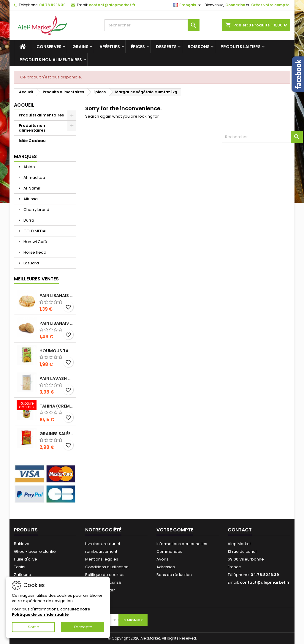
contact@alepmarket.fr (112, 5)
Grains (80, 47)
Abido (29, 167)
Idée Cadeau (32, 141)
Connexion (235, 5)
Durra (28, 220)
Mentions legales (102, 559)
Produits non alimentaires (51, 60)
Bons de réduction (174, 575)
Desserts (166, 47)
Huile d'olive (26, 559)
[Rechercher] (152, 25)
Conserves (49, 47)
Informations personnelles (182, 544)
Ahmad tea (34, 177)
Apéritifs (110, 47)
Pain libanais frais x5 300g (57, 296)
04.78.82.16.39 (52, 5)
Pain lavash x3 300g (57, 378)
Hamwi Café (35, 242)
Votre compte (175, 530)
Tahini (20, 567)
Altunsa (30, 199)
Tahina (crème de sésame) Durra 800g (57, 406)
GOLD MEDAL (35, 231)
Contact (240, 530)
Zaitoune (23, 575)
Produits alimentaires (41, 115)
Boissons (199, 47)
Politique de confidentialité (40, 614)
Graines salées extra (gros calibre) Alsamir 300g (57, 434)
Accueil (24, 105)
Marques (25, 156)
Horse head (34, 252)
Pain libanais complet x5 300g (57, 323)
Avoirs (162, 559)
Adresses (166, 567)
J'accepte (83, 627)
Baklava (22, 544)
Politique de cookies (105, 575)
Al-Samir (31, 188)
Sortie (34, 627)
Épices (138, 47)
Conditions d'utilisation (107, 567)
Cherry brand (36, 210)
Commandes (169, 551)
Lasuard (31, 263)
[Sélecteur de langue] (188, 5)
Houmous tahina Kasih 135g (57, 351)
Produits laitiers (241, 47)
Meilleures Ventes (36, 279)
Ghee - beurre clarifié (35, 551)
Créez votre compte (270, 5)
